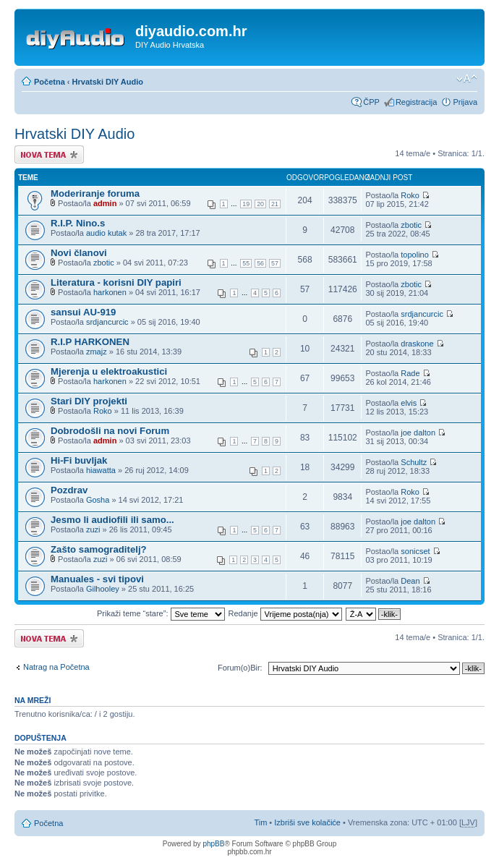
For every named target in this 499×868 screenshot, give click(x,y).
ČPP (371, 102)
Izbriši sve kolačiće (307, 822)
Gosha (98, 500)
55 (246, 263)
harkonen (110, 292)
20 (260, 204)
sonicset (415, 551)
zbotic (411, 225)
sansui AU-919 (83, 312)
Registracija (416, 102)
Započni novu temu (49, 154)
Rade (410, 373)
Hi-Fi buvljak (79, 460)
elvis (409, 403)
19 (246, 204)
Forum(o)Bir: (240, 668)
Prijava (465, 102)
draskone (417, 344)
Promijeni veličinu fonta (467, 79)
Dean (410, 581)
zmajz (97, 352)
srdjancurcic (107, 322)
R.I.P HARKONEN (90, 342)
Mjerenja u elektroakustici (109, 371)
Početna (50, 82)
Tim (260, 822)
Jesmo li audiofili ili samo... (112, 520)
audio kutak (106, 233)
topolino (415, 255)
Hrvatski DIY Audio (108, 82)
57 (275, 263)
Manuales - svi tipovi (97, 579)
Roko (410, 195)
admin (105, 203)
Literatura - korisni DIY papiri (116, 282)
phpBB (213, 844)
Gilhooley (103, 589)
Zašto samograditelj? (99, 549)
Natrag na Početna (56, 667)
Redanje (285, 613)
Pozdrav (69, 490)
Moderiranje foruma (95, 193)
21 (275, 204)
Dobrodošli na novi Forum (110, 431)
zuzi (93, 529)
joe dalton (418, 433)
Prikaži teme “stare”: (161, 613)
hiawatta (101, 470)
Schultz (414, 462)
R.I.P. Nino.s (78, 223)
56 (260, 263)
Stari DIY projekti (89, 401)
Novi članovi (79, 253)
